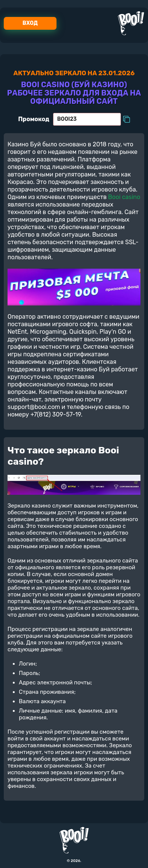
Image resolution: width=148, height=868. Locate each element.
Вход (30, 23)
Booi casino (124, 197)
